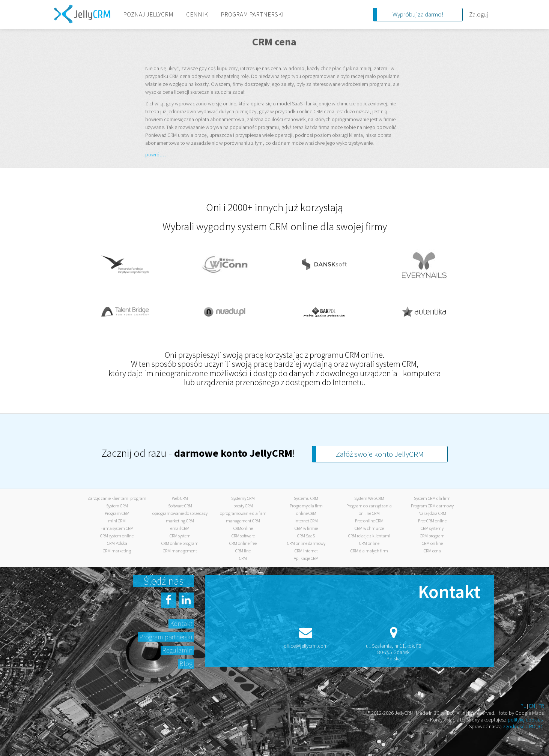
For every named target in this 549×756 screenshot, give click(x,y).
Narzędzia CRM (432, 513)
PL (523, 706)
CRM (243, 558)
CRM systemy (432, 528)
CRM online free (243, 543)
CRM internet (306, 551)
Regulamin (177, 650)
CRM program (432, 536)
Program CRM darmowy (432, 506)
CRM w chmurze (369, 528)
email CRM (180, 528)
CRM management (180, 551)
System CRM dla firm (432, 498)
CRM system (180, 536)
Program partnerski (166, 637)
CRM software (243, 536)
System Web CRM (369, 498)
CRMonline (243, 528)
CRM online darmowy (306, 543)
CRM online (369, 543)
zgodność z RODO (523, 726)
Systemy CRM (243, 498)
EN (532, 706)
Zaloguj (478, 14)
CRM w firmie (306, 528)
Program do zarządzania (369, 506)
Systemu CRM (306, 498)
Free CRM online (432, 521)
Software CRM (180, 506)
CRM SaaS (306, 536)
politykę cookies (525, 720)
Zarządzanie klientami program (117, 498)
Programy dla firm (306, 506)
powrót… (156, 154)
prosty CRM (243, 506)
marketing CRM (180, 521)
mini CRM (117, 521)
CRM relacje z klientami (369, 536)
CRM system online (117, 536)
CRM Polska (117, 543)
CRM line (243, 551)
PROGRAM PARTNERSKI (252, 14)
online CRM (306, 513)
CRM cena (432, 551)
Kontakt (181, 623)
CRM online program (180, 543)
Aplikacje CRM (306, 558)
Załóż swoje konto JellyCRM (380, 454)
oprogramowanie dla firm (243, 513)
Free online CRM (369, 521)
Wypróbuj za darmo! (418, 14)
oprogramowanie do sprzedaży (180, 513)
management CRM (243, 521)
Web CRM (180, 498)
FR (541, 706)
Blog (186, 664)
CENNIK (197, 14)
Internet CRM (306, 521)
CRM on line (432, 543)
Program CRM (117, 513)
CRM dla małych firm (369, 551)
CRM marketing (117, 551)
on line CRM (369, 513)
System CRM (117, 506)
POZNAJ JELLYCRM (148, 14)
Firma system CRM (117, 528)
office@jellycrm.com (306, 646)
